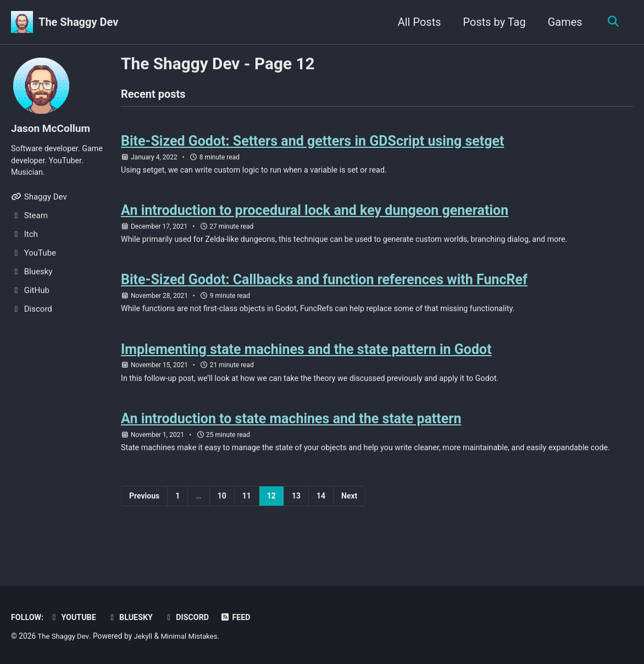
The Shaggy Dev (78, 22)
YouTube (75, 618)
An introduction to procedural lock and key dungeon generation (315, 214)
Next (349, 519)
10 (222, 519)
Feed (243, 618)
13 (296, 519)
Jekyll (145, 637)
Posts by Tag (492, 22)
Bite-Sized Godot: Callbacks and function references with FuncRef (324, 286)
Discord (192, 618)
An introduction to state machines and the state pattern (291, 428)
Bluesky (134, 618)
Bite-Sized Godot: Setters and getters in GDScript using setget (312, 143)
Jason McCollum (52, 128)
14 (321, 519)
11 (247, 519)
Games (562, 22)
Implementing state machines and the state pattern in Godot (306, 357)
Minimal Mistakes (193, 637)
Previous (144, 519)
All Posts (417, 22)
